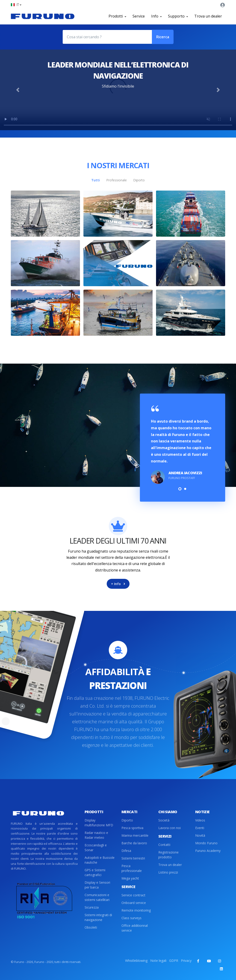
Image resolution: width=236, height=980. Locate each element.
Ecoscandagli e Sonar (96, 848)
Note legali (158, 961)
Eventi (200, 828)
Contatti (164, 845)
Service (139, 16)
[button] (16, 5)
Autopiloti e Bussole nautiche (100, 860)
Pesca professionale (132, 868)
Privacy (186, 961)
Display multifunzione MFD (99, 823)
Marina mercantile (135, 835)
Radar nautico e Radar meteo (96, 835)
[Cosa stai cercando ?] (107, 37)
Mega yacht (130, 878)
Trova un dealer (208, 16)
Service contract (133, 895)
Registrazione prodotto (168, 855)
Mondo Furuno (206, 843)
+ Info (118, 584)
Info (156, 16)
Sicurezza (92, 907)
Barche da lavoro (134, 843)
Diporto (127, 820)
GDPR (174, 961)
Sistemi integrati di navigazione (98, 917)
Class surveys (131, 918)
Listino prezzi (168, 872)
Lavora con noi (170, 828)
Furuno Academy (208, 851)
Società (164, 820)
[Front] (43, 16)
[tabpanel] (183, 445)
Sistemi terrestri (133, 858)
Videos (200, 820)
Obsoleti (91, 927)
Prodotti (117, 16)
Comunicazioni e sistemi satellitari (97, 897)
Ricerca (163, 37)
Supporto (178, 16)
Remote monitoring (136, 910)
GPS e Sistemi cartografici (95, 872)
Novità (200, 835)
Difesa (126, 851)
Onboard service (134, 903)
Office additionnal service (135, 928)
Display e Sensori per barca (97, 885)
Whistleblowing (136, 961)
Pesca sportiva (132, 828)
